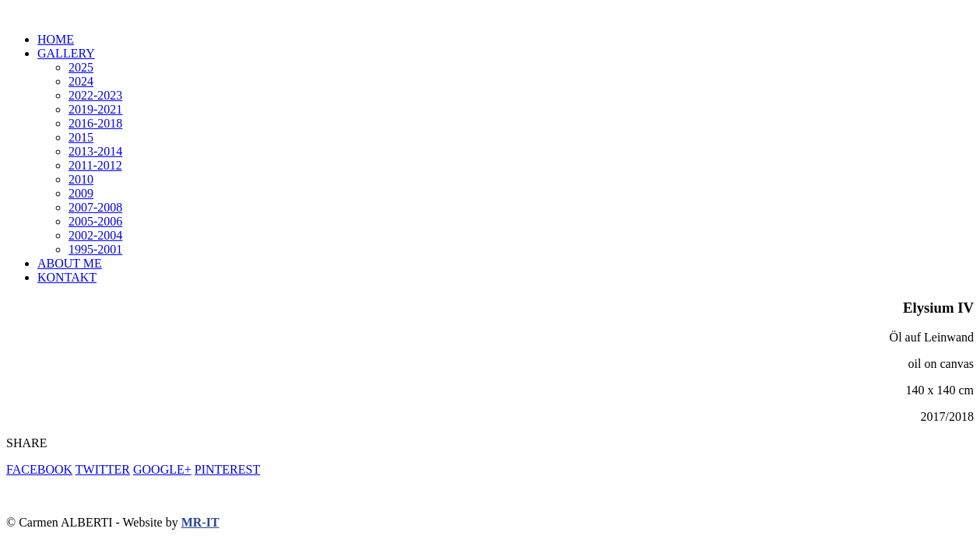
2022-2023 (95, 95)
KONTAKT (67, 277)
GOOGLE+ (162, 469)
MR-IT (200, 522)
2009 (81, 193)
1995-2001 (95, 249)
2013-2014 (95, 151)
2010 (81, 179)
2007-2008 (95, 207)
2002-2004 (95, 235)
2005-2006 (95, 221)
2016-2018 (95, 123)
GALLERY (66, 53)
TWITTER (103, 469)
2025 (81, 67)
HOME (56, 39)
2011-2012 (95, 165)
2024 (81, 81)
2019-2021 (95, 109)
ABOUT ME (70, 263)
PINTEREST (227, 469)
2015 (81, 137)
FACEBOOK (39, 469)
